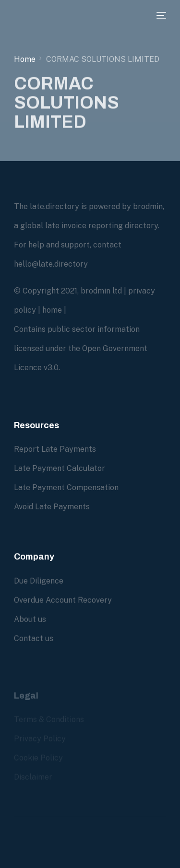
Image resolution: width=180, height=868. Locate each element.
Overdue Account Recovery (63, 600)
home (52, 310)
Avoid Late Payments (52, 507)
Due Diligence (39, 581)
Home (25, 59)
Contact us (34, 639)
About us (30, 619)
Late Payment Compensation (66, 487)
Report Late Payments (55, 449)
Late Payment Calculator (60, 468)
